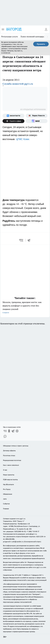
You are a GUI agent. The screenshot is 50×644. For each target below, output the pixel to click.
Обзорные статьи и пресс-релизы (16, 446)
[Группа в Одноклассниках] (9, 431)
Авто (5, 499)
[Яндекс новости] (37, 116)
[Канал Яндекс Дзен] (13, 121)
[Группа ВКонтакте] (13, 116)
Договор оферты (9, 451)
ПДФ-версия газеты (10, 479)
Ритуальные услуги (10, 37)
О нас (5, 470)
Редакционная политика (12, 460)
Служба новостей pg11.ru (18, 84)
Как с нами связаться (11, 465)
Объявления (8, 494)
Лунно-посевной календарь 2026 (34, 37)
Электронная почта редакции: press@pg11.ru (20, 534)
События (6, 504)
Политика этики (9, 455)
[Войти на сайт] (46, 29)
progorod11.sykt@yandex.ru (13, 542)
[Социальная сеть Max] (37, 121)
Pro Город (7, 489)
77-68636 (25, 575)
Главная (6, 509)
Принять (41, 44)
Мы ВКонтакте (8, 484)
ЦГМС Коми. (23, 139)
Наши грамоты (9, 475)
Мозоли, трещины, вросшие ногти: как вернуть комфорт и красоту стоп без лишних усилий (25, 308)
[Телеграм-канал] (13, 431)
